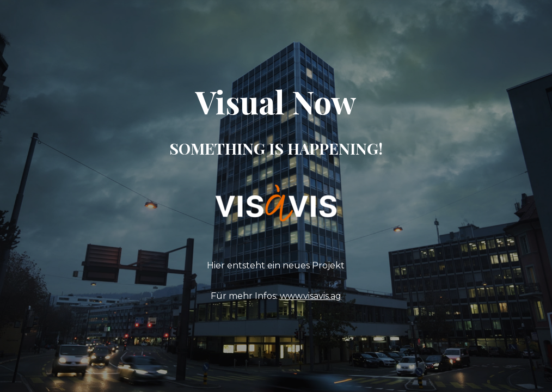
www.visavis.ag (311, 296)
